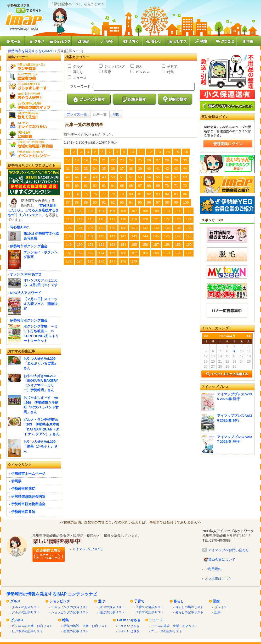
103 (90, 211)
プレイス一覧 (77, 114)
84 (167, 194)
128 (101, 228)
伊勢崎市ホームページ (28, 474)
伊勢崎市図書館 (23, 512)
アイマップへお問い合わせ (229, 550)
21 (104, 160)
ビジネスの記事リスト (27, 631)
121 (156, 219)
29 (176, 160)
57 (176, 177)
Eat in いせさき (129, 620)
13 (159, 152)
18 (77, 160)
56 (167, 177)
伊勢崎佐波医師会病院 (28, 496)
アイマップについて (87, 549)
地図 (116, 114)
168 (145, 253)
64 (113, 186)
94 (131, 202)
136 (189, 228)
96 (149, 202)
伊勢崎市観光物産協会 (28, 504)
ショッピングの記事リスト (70, 612)
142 (123, 236)
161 (69, 253)
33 (86, 169)
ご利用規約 (213, 569)
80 (131, 194)
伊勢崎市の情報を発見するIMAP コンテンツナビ (52, 594)
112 (189, 211)
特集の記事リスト (76, 631)
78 (113, 194)
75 (86, 194)
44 (185, 169)
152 (101, 245)
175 (90, 261)
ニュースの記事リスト (167, 631)
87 (68, 202)
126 (80, 228)
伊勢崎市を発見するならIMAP (31, 51)
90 (95, 202)
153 (112, 245)
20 (95, 160)
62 (95, 186)
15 (177, 152)
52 (131, 177)
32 (77, 169)
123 (178, 219)
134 (167, 228)
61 (86, 186)
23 (122, 160)
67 (140, 186)
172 (189, 253)
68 (149, 186)
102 (80, 211)
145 (156, 236)
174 (80, 261)
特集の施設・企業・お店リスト (86, 626)
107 (134, 211)
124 (189, 219)
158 (167, 245)
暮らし (78, 72)
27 (158, 160)
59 (68, 186)
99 (176, 202)
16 (186, 152)
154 (123, 245)
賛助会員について (222, 560)
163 (90, 253)
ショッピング (114, 66)
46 (77, 177)
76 (95, 194)
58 (185, 177)
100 (186, 202)
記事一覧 (100, 114)
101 (69, 211)
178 (123, 261)
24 (131, 160)
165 (112, 253)
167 (134, 253)
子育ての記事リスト (150, 612)
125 (69, 228)
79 (122, 194)
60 (77, 186)
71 (176, 186)
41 (158, 169)
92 (113, 202)
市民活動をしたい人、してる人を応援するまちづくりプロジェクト (33, 210)
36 (113, 169)
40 (149, 169)
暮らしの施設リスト (189, 607)
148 (189, 236)
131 (134, 228)
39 (140, 169)
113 (69, 219)
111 (178, 211)
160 (189, 245)
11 (141, 152)
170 (167, 253)
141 (112, 236)
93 (122, 202)
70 (167, 186)
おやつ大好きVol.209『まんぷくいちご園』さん (41, 363)
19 (86, 160)
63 (104, 186)
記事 (218, 612)
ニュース (79, 78)
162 (80, 253)
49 (104, 177)
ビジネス (142, 72)
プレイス (221, 607)
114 (80, 219)
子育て (172, 66)
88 (77, 202)
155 (134, 245)
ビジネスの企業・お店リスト (32, 626)
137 (69, 236)
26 (149, 160)
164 (101, 253)
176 (101, 261)
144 (145, 236)
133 (156, 228)
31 (68, 169)
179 (134, 261)
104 (101, 211)
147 (178, 236)
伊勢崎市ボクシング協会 (29, 246)
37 (122, 169)
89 (86, 202)
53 (140, 177)
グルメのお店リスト (26, 607)
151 (90, 245)
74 (77, 194)
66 (131, 186)
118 (123, 219)
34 (95, 169)
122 (167, 219)
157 (156, 245)
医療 (107, 72)
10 (132, 152)
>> (249, 336)
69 (158, 186)
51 (122, 177)
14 (168, 152)
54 (149, 177)
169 (156, 253)
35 (104, 169)
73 (68, 194)
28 (167, 160)
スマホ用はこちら (218, 579)
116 (101, 219)
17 (68, 160)
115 (90, 219)
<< (206, 336)
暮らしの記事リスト (189, 612)
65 (122, 186)
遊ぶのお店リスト (112, 607)
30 (185, 160)
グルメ (78, 66)
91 (104, 202)
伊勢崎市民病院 (23, 489)
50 (113, 177)
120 (145, 219)
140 (101, 236)
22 (113, 160)
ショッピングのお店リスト (70, 607)
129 (112, 228)
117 (112, 219)
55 (158, 177)
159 (178, 245)
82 (149, 194)
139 (90, 236)
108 (145, 211)
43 (176, 169)
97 (158, 202)
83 (158, 194)
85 (176, 194)
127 (90, 228)
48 (95, 177)
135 (178, 228)
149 (69, 245)
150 (80, 245)
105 (112, 211)
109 (156, 211)
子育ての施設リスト (150, 607)
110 (167, 211)
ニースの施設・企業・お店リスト (174, 626)
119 (134, 219)
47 (86, 177)
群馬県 (16, 481)
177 (112, 261)
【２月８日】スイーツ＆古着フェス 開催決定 (41, 304)
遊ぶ (139, 66)
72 (185, 186)
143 (134, 236)
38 (131, 169)
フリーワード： (82, 87)
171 (178, 253)
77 (104, 194)
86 (185, 194)
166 (123, 253)
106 (123, 211)
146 (167, 236)
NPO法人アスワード (25, 293)
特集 (170, 72)
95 (140, 202)
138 (80, 236)
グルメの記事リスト (26, 612)
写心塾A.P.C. (20, 227)
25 (140, 160)
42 (167, 169)
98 (167, 202)
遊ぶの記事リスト (112, 612)
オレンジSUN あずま (26, 274)
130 (123, 228)
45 (68, 177)
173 (69, 261)
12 (150, 152)
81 (140, 194)
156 (145, 245)
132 (145, 228)
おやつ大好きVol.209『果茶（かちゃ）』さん (41, 446)
